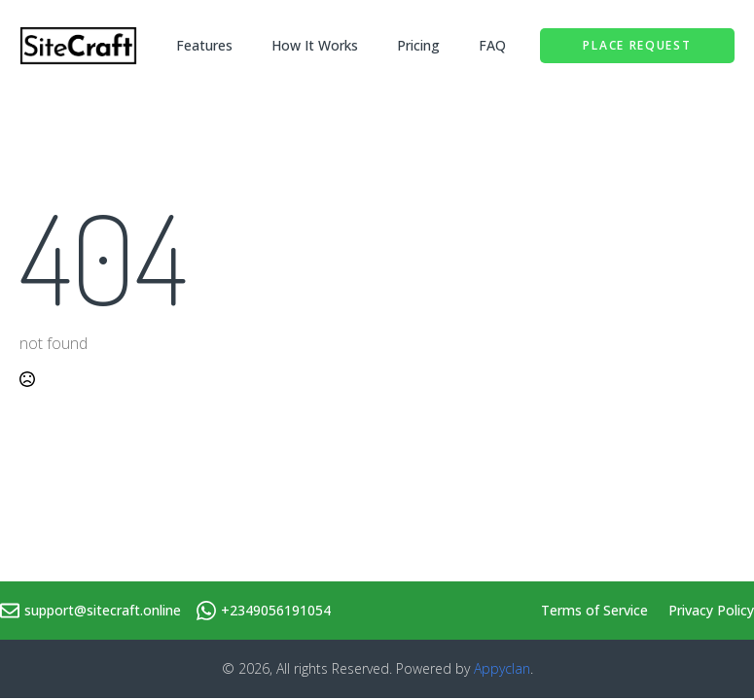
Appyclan (502, 668)
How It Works (315, 45)
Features (204, 45)
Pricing (418, 45)
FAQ (492, 45)
